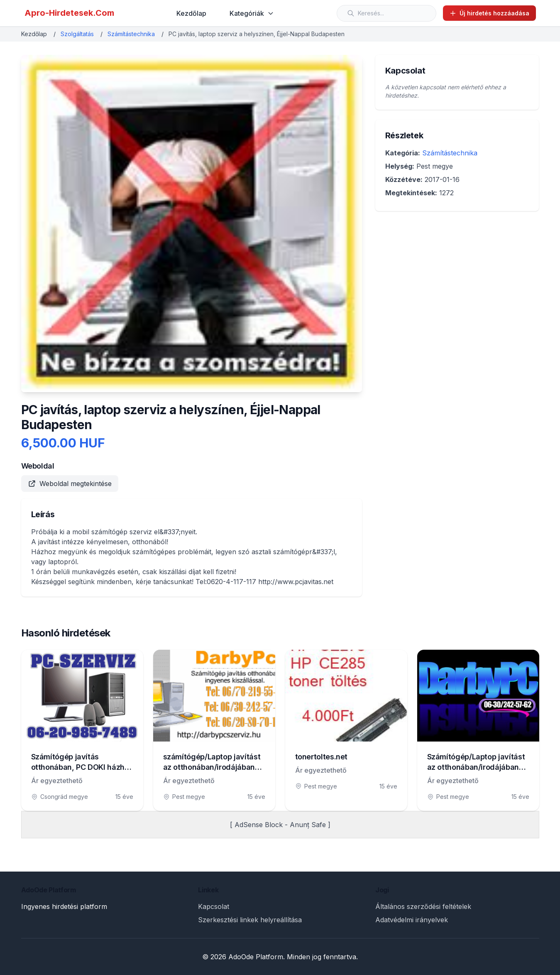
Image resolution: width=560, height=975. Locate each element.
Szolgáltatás (77, 34)
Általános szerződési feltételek (423, 906)
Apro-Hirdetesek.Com (69, 13)
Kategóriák (252, 13)
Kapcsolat (214, 906)
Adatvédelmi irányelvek (412, 920)
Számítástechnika (131, 34)
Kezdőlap (191, 13)
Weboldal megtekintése (70, 484)
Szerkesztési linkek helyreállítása (250, 920)
